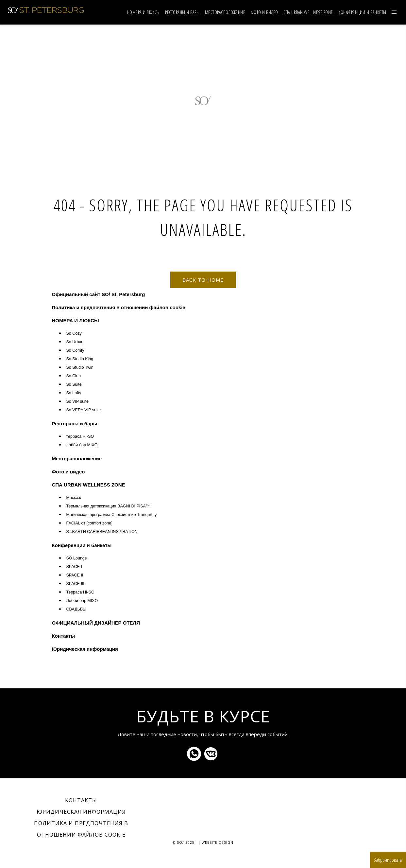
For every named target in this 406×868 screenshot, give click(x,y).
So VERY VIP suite (84, 410)
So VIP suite (78, 401)
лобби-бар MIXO (82, 445)
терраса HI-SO (80, 436)
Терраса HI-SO (80, 592)
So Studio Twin (80, 367)
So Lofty (74, 393)
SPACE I (74, 567)
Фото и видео (264, 12)
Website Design (218, 842)
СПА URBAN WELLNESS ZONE (308, 12)
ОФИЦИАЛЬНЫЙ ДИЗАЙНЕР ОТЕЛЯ (96, 623)
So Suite (74, 384)
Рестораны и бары (182, 12)
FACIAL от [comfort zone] (89, 523)
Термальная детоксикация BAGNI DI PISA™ (108, 506)
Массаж (74, 498)
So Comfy (75, 350)
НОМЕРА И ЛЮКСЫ (144, 12)
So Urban (75, 342)
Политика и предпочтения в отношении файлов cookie (119, 307)
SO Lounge (77, 558)
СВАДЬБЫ (76, 609)
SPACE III (75, 584)
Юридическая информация (85, 649)
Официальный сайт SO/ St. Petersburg (99, 294)
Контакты (64, 636)
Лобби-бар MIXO (82, 601)
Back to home (203, 280)
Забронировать (388, 860)
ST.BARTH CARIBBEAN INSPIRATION (102, 532)
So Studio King (80, 359)
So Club (74, 376)
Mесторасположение (225, 12)
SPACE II (75, 575)
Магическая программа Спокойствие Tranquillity (112, 515)
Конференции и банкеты (362, 12)
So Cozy (74, 333)
